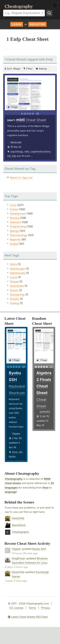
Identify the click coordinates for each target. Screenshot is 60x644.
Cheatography (14, 479)
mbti (27, 151)
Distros (14, 290)
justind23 (45, 412)
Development (18, 214)
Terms (32, 608)
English (14, 244)
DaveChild (18, 518)
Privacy (46, 608)
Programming (18, 226)
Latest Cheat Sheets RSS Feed (28, 617)
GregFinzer (19, 558)
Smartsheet (17, 286)
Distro (13, 264)
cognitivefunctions (40, 151)
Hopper (16, 433)
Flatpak (14, 282)
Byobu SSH (39, 549)
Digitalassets (18, 273)
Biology (14, 231)
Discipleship (17, 295)
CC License (16, 608)
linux (15, 452)
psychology (17, 151)
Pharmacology (19, 235)
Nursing (15, 218)
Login (17, 24)
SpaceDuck (19, 525)
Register (37, 24)
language (11, 492)
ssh (20, 452)
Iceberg (14, 303)
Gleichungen (18, 269)
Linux (13, 205)
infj (9, 156)
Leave (14, 277)
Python (14, 209)
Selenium (16, 222)
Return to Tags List (21, 178)
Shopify (15, 299)
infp (14, 156)
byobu (12, 456)
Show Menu (55, 5)
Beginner (15, 239)
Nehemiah (16, 142)
